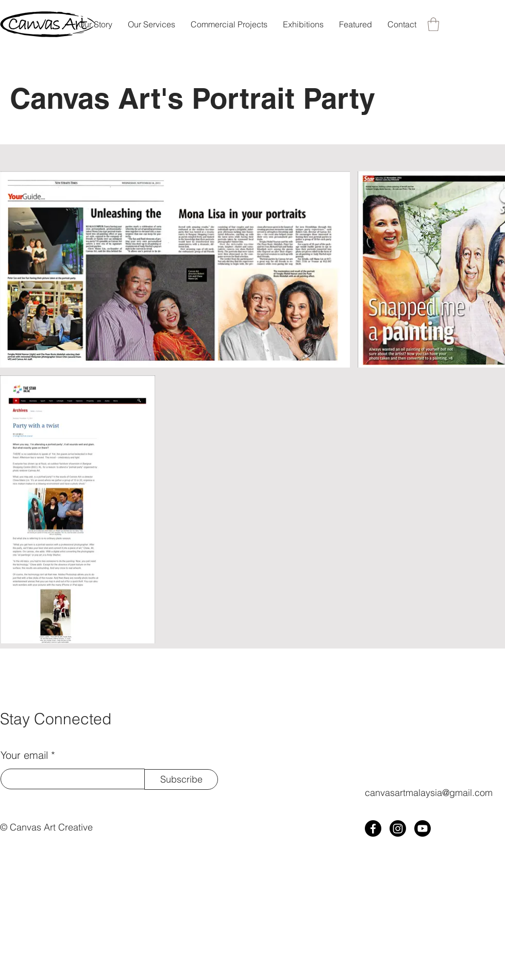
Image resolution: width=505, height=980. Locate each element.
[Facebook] (373, 828)
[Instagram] (398, 828)
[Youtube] (423, 828)
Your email (24, 755)
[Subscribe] (181, 779)
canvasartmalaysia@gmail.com (429, 793)
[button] (433, 24)
